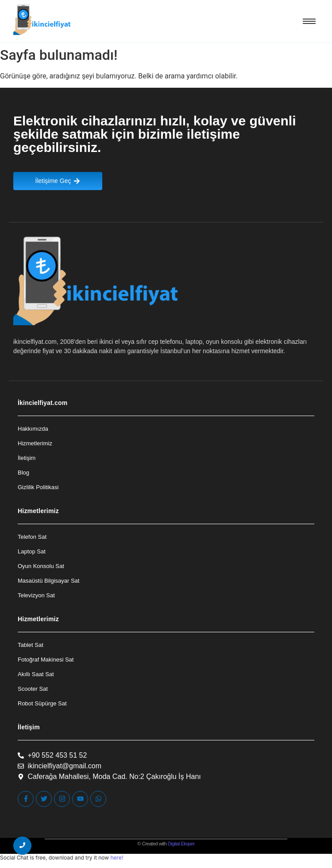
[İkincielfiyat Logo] (42, 20)
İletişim (27, 458)
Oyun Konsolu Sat (41, 566)
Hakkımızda (33, 429)
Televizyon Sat (36, 595)
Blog (23, 473)
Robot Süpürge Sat (42, 703)
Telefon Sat (32, 537)
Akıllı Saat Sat (36, 674)
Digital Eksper (181, 844)
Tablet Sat (31, 645)
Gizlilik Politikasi (38, 487)
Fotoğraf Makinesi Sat (46, 660)
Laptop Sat (32, 551)
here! (117, 858)
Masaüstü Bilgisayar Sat (48, 581)
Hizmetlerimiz (35, 443)
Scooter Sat (33, 689)
